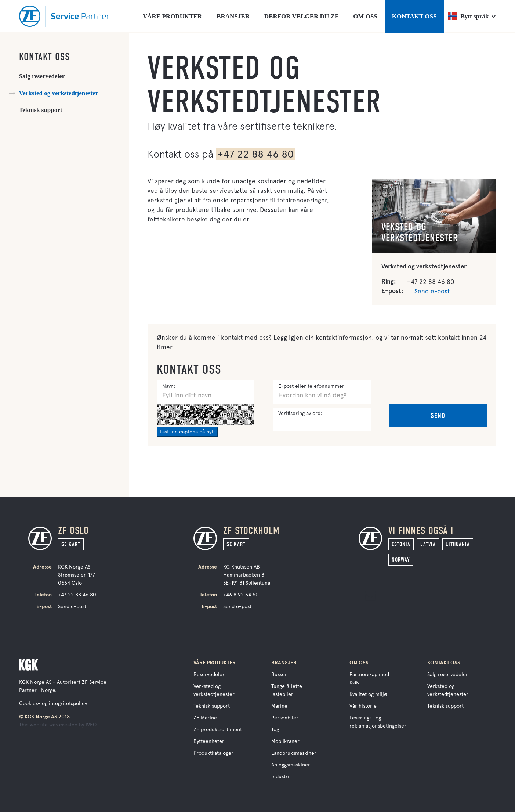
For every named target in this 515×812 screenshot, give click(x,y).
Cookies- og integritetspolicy (53, 703)
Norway (401, 560)
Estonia (401, 544)
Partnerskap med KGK (369, 679)
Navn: (169, 386)
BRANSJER (233, 16)
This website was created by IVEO (58, 725)
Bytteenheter (209, 741)
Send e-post (432, 291)
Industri (280, 777)
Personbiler (285, 718)
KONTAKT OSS (414, 16)
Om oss (359, 663)
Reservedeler (209, 674)
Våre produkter (215, 663)
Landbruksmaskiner (294, 753)
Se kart (71, 544)
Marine (279, 706)
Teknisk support (41, 110)
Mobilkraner (285, 741)
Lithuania (458, 544)
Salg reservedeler (42, 76)
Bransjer (284, 663)
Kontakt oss (44, 57)
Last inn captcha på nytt (187, 432)
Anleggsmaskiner (291, 765)
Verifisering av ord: (300, 413)
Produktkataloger (213, 753)
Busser (279, 674)
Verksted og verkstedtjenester (59, 93)
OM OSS (365, 16)
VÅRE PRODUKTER (172, 16)
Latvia (428, 544)
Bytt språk (468, 16)
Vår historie (363, 706)
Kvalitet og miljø (368, 694)
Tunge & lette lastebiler (287, 690)
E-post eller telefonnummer (311, 386)
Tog (275, 730)
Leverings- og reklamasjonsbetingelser (378, 722)
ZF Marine (205, 718)
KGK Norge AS (35, 682)
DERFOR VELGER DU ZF (301, 16)
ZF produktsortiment (218, 730)
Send (438, 416)
